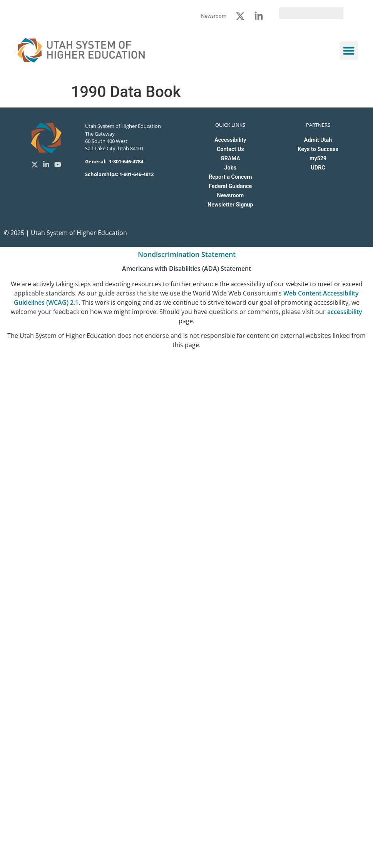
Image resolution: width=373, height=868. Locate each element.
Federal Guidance (230, 186)
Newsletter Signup (230, 205)
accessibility (345, 312)
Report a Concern (230, 177)
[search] (311, 13)
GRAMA (230, 159)
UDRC (318, 168)
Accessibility (230, 140)
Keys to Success (318, 149)
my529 (318, 159)
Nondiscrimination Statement (187, 254)
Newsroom (230, 196)
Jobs (231, 168)
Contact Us (230, 149)
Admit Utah (318, 140)
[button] (349, 50)
